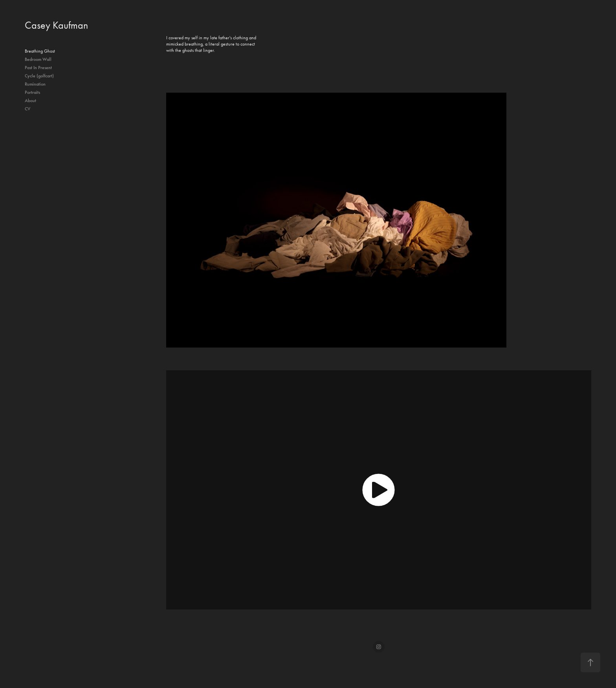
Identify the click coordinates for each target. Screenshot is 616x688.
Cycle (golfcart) (39, 76)
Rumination (35, 84)
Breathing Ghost (40, 51)
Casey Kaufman (56, 25)
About (30, 101)
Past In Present (38, 68)
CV (27, 109)
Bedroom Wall (38, 59)
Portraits (32, 92)
